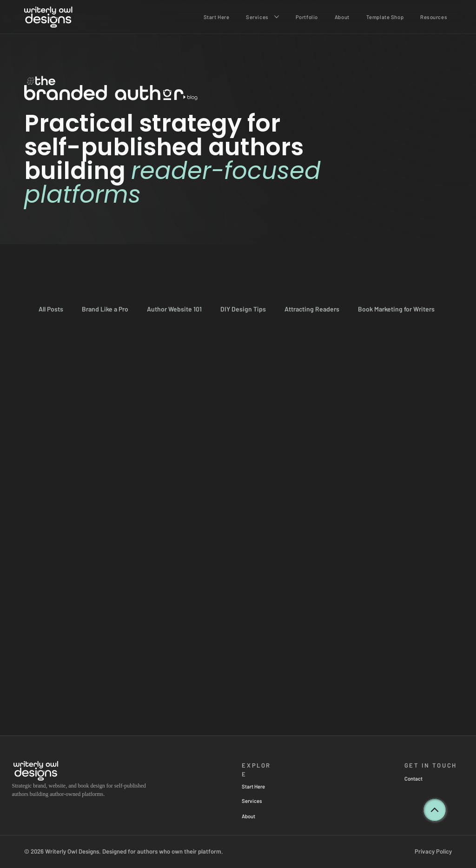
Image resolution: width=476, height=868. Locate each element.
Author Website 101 (174, 309)
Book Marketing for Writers (396, 309)
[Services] (262, 801)
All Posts (51, 309)
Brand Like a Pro (105, 309)
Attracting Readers (312, 309)
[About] (262, 816)
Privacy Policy (433, 851)
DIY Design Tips (243, 309)
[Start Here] (266, 786)
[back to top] (435, 810)
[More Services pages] (277, 17)
